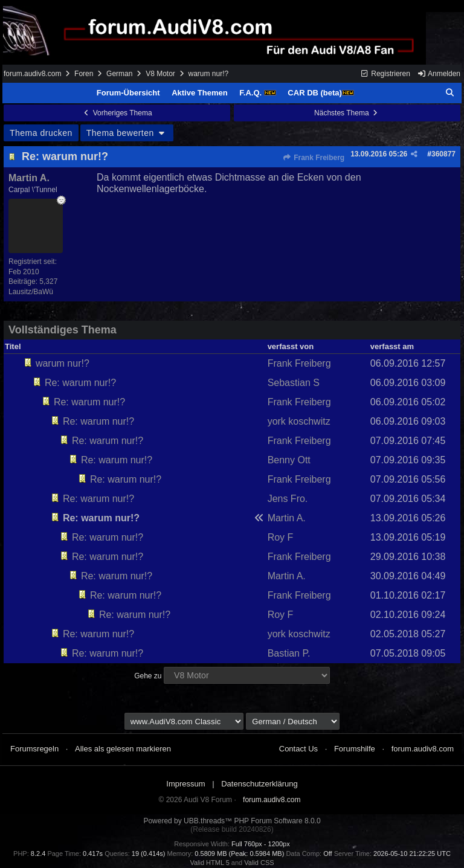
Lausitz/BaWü (31, 292)
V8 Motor (160, 74)
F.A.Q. (257, 93)
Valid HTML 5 (209, 863)
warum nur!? (63, 363)
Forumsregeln (34, 749)
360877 (443, 154)
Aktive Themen (199, 93)
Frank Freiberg (314, 158)
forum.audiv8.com (32, 74)
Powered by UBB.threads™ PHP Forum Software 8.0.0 (232, 821)
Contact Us (298, 749)
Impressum (185, 784)
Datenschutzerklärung (259, 784)
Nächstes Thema (347, 113)
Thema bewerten (127, 133)
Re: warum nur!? (65, 156)
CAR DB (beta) (321, 93)
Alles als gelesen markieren (123, 749)
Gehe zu (148, 676)
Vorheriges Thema (117, 113)
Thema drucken (41, 133)
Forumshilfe (355, 749)
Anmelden (439, 74)
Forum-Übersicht (128, 93)
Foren (84, 74)
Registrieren (385, 74)
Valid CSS (259, 863)
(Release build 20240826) (232, 829)
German (119, 74)
